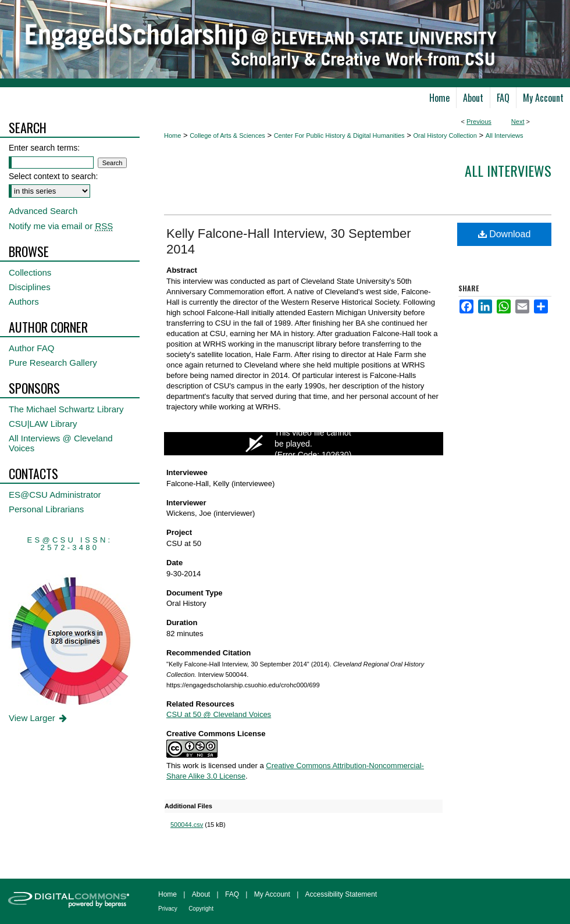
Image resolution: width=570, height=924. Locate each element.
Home (172, 135)
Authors (24, 302)
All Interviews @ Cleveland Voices (61, 443)
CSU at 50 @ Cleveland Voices (219, 714)
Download (505, 234)
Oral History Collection (445, 135)
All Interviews (505, 135)
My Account (272, 894)
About (201, 894)
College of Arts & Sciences (227, 135)
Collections (30, 272)
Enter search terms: (44, 148)
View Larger (39, 718)
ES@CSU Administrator (55, 495)
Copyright (201, 909)
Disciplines (30, 287)
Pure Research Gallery (53, 363)
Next (518, 122)
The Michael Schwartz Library (66, 409)
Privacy (168, 909)
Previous (479, 122)
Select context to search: (53, 176)
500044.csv (187, 825)
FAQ (232, 894)
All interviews (508, 170)
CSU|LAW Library (43, 424)
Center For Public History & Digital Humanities (339, 135)
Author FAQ (31, 348)
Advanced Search (43, 211)
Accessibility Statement (341, 894)
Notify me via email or (61, 226)
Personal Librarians (46, 509)
